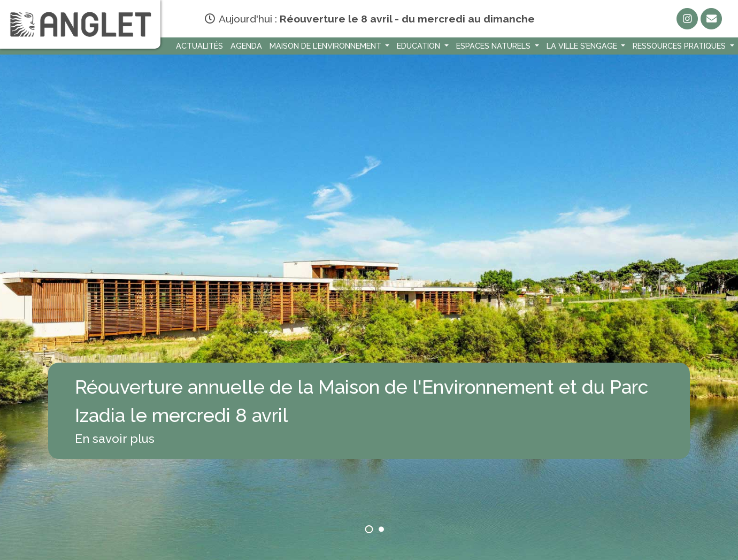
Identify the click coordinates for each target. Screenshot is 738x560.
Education (420, 46)
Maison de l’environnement (326, 46)
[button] (369, 529)
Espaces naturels (494, 46)
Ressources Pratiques (680, 46)
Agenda (246, 46)
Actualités (199, 46)
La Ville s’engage (583, 46)
